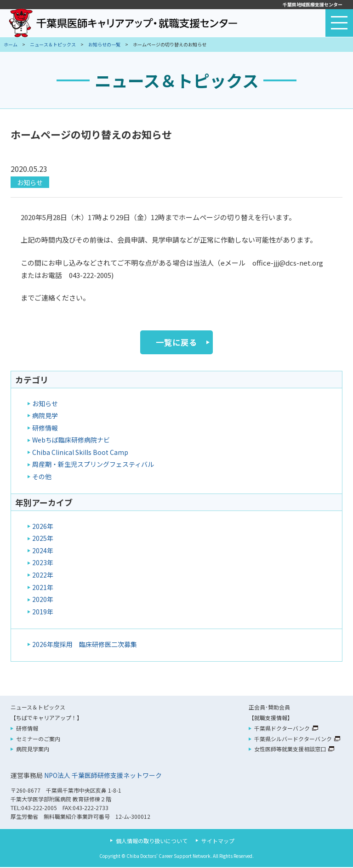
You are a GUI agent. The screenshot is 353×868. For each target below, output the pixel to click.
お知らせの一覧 (104, 44)
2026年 (43, 527)
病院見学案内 (33, 750)
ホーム (11, 44)
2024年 (43, 551)
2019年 (43, 613)
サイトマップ (218, 842)
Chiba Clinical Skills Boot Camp (80, 453)
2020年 (43, 600)
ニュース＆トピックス (53, 44)
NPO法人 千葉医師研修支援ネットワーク (103, 776)
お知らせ (30, 182)
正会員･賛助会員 (269, 708)
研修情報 (45, 429)
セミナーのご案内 (38, 740)
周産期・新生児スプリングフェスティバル (93, 465)
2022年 (43, 576)
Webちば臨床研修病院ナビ (71, 441)
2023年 (43, 564)
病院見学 (45, 416)
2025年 (43, 539)
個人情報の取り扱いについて (152, 842)
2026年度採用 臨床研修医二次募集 (85, 645)
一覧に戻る (176, 343)
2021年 (43, 588)
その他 (42, 477)
